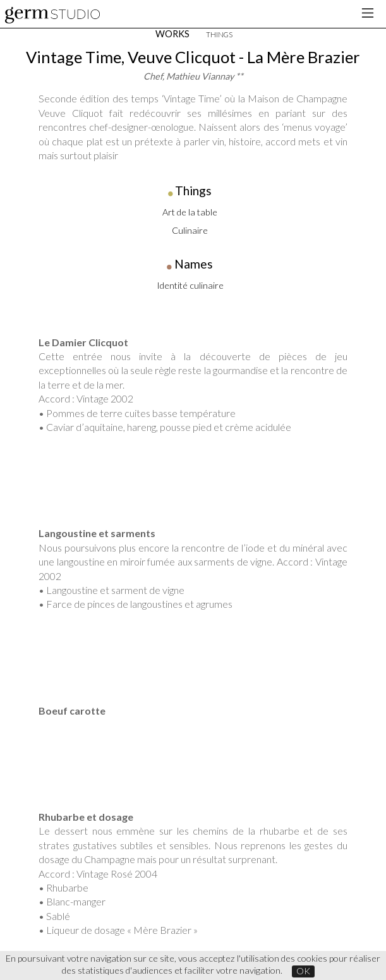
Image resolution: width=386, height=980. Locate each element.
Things (193, 191)
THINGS (219, 34)
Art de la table (190, 212)
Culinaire (190, 230)
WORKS (172, 34)
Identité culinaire (190, 285)
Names (194, 264)
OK (303, 971)
